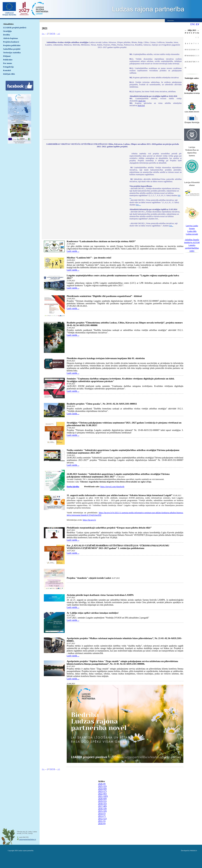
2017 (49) (102, 806)
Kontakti (7, 70)
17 (185, 56)
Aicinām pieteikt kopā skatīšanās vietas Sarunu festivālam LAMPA (100, 595)
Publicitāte (8, 60)
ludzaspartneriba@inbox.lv (27, 839)
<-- (43, 34)
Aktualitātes (8, 24)
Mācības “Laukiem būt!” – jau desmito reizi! (89, 258)
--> (59, 34)
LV (198, 24)
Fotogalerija (8, 67)
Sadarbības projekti (12, 49)
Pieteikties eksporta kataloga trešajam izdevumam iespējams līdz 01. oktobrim (106, 358)
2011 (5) (102, 821)
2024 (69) (102, 789)
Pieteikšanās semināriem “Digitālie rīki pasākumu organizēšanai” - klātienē (104, 296)
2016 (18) (102, 809)
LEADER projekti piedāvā (15, 28)
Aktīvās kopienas (10, 38)
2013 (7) (102, 816)
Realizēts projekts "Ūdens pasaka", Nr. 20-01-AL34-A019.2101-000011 (102, 404)
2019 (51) (102, 801)
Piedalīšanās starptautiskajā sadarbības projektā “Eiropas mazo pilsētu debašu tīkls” (109, 528)
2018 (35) (102, 804)
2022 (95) (102, 794)
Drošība (7, 35)
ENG (193, 24)
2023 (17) (102, 791)
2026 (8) (102, 784)
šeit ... (138, 205)
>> (198, 31)
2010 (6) (102, 824)
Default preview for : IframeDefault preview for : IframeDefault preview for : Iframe (85, 94)
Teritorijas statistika (12, 53)
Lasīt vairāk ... (73, 251)
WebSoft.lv (194, 851)
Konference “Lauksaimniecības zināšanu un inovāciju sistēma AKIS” (101, 241)
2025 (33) (102, 786)
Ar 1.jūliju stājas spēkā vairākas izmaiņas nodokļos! (93, 613)
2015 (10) (102, 811)
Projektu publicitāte (12, 45)
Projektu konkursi (11, 42)
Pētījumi (7, 56)
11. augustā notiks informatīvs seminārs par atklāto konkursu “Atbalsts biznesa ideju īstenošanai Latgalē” (120, 495)
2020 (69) (102, 799)
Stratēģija (7, 31)
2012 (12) (102, 819)
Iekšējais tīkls (9, 74)
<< (185, 31)
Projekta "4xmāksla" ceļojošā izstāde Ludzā (89, 578)
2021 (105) (103, 796)
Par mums (8, 63)
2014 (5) (102, 814)
